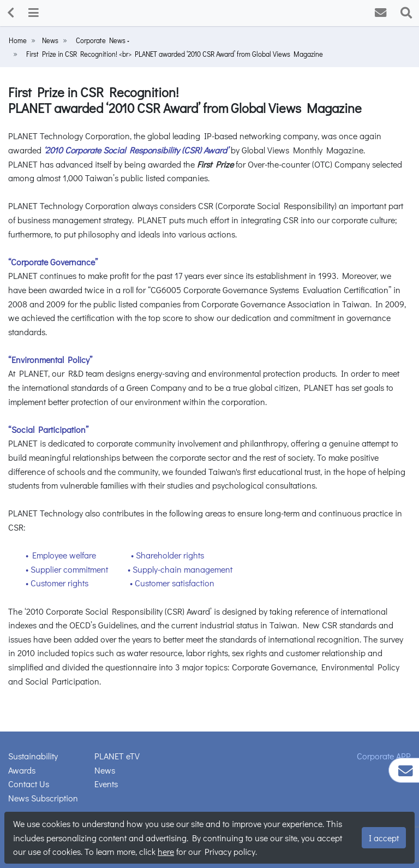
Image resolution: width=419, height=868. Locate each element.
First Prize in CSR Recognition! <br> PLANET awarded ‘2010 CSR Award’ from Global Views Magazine (175, 54)
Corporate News (101, 40)
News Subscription (43, 798)
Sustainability (33, 756)
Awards (22, 770)
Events (106, 784)
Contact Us (29, 784)
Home (18, 40)
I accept (384, 838)
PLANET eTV (117, 756)
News (50, 40)
